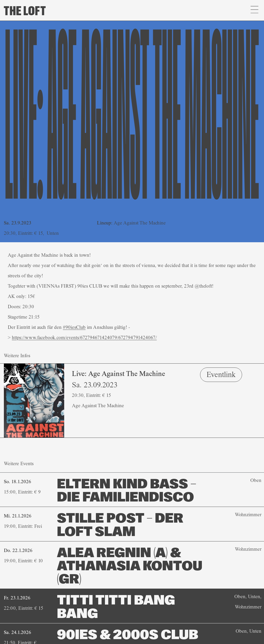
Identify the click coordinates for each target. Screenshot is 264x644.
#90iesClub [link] (74, 327)
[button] (254, 10)
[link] (84, 338)
